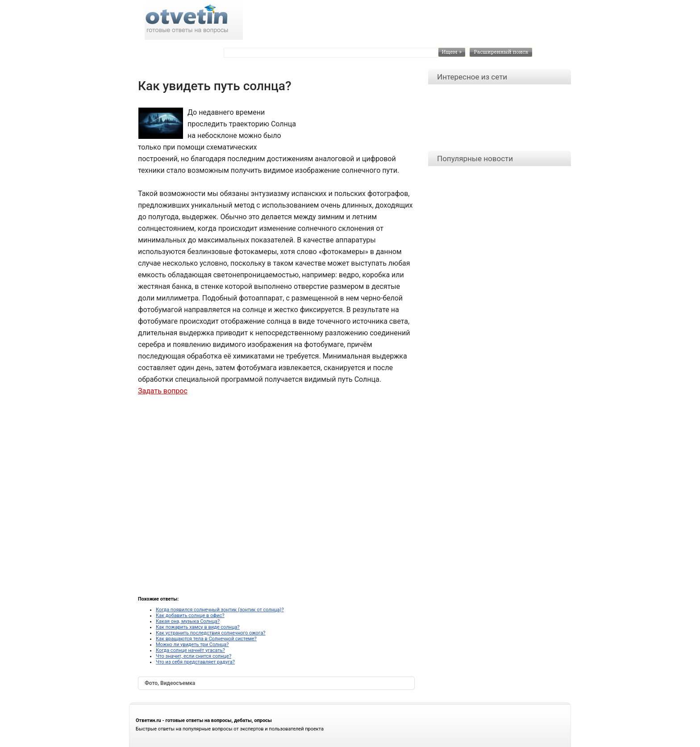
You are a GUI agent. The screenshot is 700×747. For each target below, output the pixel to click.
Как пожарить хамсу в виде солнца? (198, 627)
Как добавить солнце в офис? (190, 616)
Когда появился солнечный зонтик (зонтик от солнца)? (220, 610)
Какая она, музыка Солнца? (188, 621)
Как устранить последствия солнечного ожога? (211, 633)
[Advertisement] (355, 127)
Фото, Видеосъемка (170, 683)
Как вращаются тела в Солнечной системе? (206, 639)
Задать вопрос (163, 391)
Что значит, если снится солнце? (194, 656)
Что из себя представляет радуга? (195, 662)
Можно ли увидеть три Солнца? (192, 645)
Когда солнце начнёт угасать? (190, 650)
